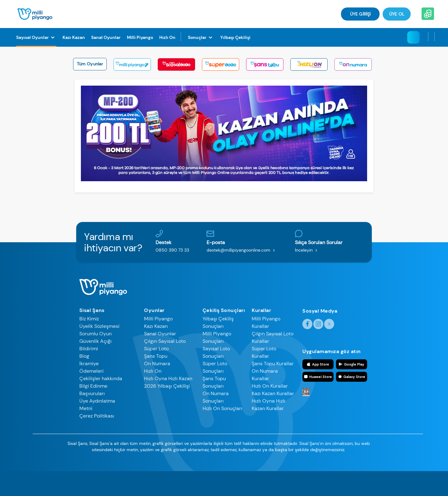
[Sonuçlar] (201, 37)
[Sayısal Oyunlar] (36, 37)
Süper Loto (156, 349)
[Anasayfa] (35, 14)
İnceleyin (307, 250)
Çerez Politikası (97, 416)
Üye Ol (397, 14)
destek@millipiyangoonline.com (242, 250)
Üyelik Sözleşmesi (99, 326)
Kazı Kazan (156, 326)
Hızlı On (153, 371)
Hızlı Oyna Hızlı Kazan (168, 378)
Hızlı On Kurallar (270, 386)
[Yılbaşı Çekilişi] (235, 37)
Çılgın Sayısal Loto (165, 341)
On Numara (157, 364)
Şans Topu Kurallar (273, 364)
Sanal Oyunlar (160, 334)
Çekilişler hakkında (101, 378)
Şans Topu (156, 356)
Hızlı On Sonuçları (222, 408)
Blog (84, 356)
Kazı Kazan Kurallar (273, 393)
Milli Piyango (158, 319)
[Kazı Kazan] (74, 37)
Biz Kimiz (89, 319)
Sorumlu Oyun (96, 334)
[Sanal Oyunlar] (106, 37)
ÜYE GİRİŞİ (360, 14)
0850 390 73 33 (172, 250)
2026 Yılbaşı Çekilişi (167, 386)
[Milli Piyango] (140, 37)
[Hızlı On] (167, 37)
